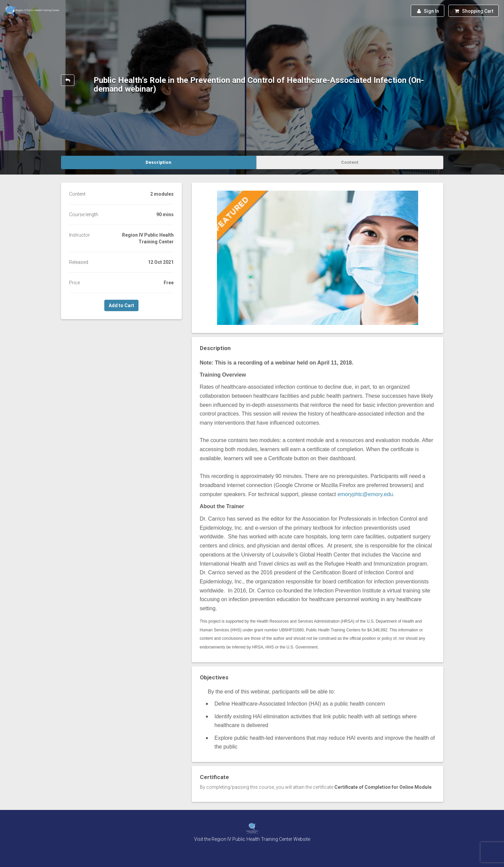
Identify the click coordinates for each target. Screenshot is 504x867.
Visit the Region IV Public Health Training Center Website (252, 839)
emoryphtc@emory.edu (365, 494)
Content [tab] (350, 162)
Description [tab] (158, 162)
